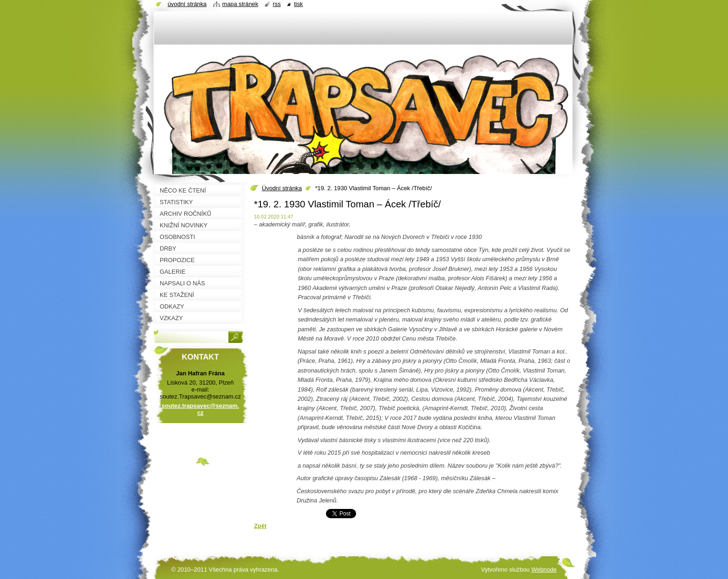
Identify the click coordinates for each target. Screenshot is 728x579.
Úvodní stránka (282, 188)
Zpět (260, 526)
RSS (277, 4)
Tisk (298, 4)
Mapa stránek (240, 4)
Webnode (544, 569)
